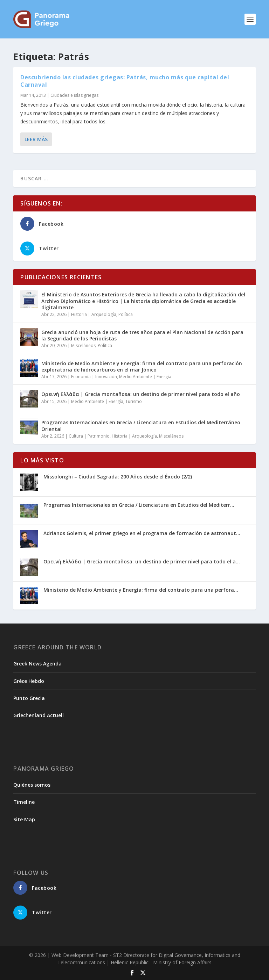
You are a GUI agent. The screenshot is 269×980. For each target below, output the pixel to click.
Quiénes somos (32, 785)
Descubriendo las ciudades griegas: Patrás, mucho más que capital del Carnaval (125, 81)
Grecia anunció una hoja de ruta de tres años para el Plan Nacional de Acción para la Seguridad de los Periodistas (142, 335)
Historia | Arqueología (94, 314)
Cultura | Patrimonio (89, 436)
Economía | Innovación (94, 377)
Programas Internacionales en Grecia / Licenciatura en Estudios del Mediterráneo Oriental (141, 426)
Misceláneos (83, 345)
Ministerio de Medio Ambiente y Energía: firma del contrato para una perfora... (141, 590)
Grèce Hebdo (29, 681)
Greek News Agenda (37, 664)
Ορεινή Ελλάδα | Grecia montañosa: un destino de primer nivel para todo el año (141, 394)
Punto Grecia (29, 698)
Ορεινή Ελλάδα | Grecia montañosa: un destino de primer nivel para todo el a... (142, 561)
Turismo (134, 401)
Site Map (24, 819)
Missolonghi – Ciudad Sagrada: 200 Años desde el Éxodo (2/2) (118, 477)
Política (126, 314)
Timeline (24, 802)
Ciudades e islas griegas (74, 95)
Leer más (36, 139)
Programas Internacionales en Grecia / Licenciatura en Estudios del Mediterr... (139, 505)
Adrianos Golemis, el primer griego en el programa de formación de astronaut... (142, 533)
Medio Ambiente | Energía (145, 377)
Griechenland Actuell (39, 715)
